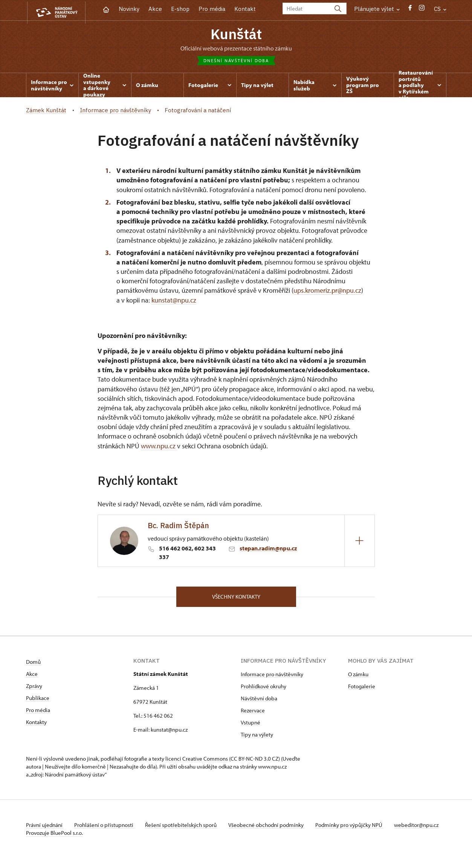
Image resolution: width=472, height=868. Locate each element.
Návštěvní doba (259, 701)
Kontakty (36, 724)
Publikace (38, 700)
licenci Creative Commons (197, 761)
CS (440, 9)
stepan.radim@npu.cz (268, 549)
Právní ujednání (45, 827)
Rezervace (253, 713)
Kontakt (245, 9)
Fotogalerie (362, 688)
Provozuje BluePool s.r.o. (54, 843)
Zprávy (34, 688)
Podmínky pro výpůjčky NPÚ (355, 827)
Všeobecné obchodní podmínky (271, 827)
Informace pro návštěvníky (272, 676)
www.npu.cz (159, 447)
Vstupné (251, 725)
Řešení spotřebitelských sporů (184, 827)
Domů (33, 664)
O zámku (358, 676)
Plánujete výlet (377, 9)
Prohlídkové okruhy (263, 688)
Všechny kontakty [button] (236, 598)
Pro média (212, 9)
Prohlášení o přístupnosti (106, 827)
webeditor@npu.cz (48, 835)
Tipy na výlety (257, 737)
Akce (155, 9)
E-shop (180, 9)
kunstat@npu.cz (174, 302)
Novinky (129, 9)
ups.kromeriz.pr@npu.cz (327, 292)
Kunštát (236, 35)
